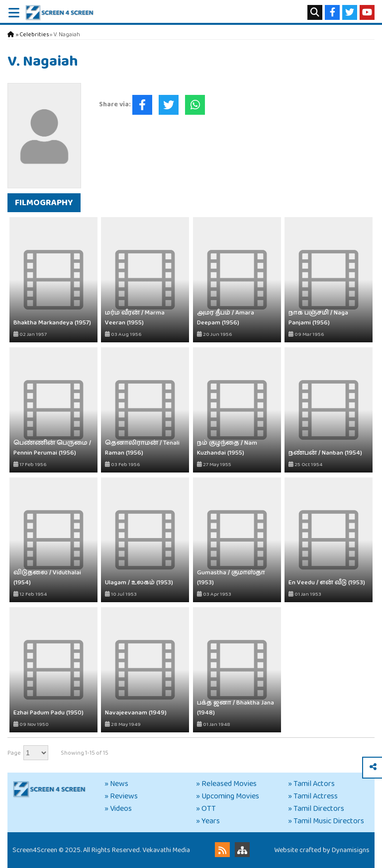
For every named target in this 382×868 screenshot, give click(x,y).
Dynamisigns (351, 850)
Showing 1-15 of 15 (85, 753)
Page (14, 753)
